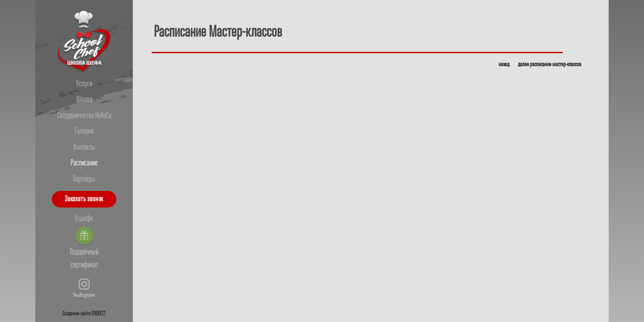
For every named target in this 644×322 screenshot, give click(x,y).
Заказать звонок (84, 199)
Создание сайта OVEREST (84, 314)
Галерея (84, 131)
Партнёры (84, 179)
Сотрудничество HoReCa (84, 116)
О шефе (84, 219)
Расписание (84, 163)
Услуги (84, 84)
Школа (84, 100)
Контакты (84, 148)
